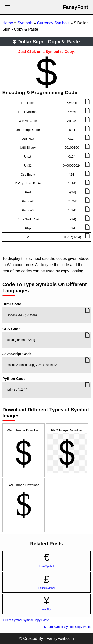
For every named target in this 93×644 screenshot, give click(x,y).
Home (8, 23)
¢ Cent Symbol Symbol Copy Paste (26, 620)
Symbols (25, 23)
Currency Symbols (53, 23)
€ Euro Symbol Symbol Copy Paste (67, 627)
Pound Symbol (46, 588)
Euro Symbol (46, 566)
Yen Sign (47, 610)
